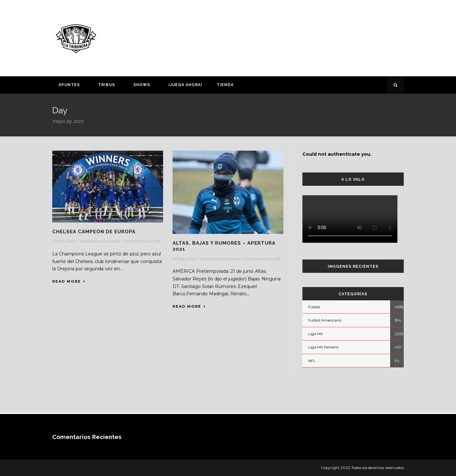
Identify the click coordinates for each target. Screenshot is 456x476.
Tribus (107, 85)
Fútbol (314, 307)
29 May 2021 (63, 241)
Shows (142, 85)
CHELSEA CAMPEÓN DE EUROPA (94, 232)
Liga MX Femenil (323, 347)
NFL (312, 361)
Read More (69, 281)
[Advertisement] (290, 37)
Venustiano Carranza (99, 241)
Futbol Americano (325, 320)
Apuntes (69, 85)
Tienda (225, 85)
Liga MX (316, 334)
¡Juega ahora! (185, 85)
